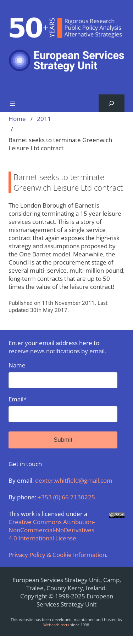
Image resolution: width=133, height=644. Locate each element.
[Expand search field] (112, 103)
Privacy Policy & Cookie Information (57, 555)
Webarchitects (56, 625)
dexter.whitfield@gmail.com (74, 480)
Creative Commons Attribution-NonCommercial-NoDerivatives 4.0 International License (52, 530)
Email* (63, 409)
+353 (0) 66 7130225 (66, 497)
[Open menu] (13, 103)
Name (63, 375)
